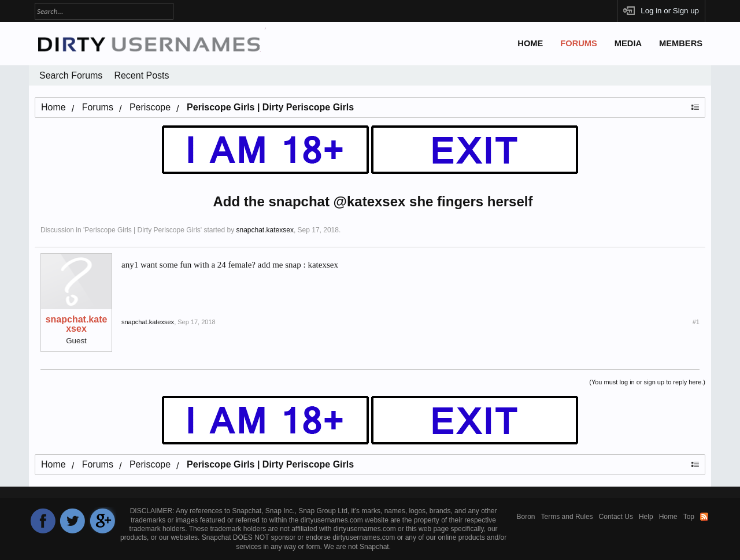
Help (646, 517)
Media (628, 43)
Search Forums (71, 75)
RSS (704, 517)
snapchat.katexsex (264, 230)
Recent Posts (141, 75)
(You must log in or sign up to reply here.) (647, 382)
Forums (579, 43)
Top (689, 517)
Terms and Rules (567, 517)
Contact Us (616, 517)
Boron (526, 517)
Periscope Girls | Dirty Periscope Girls (143, 230)
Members (681, 43)
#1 (696, 322)
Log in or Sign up (670, 11)
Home (530, 43)
